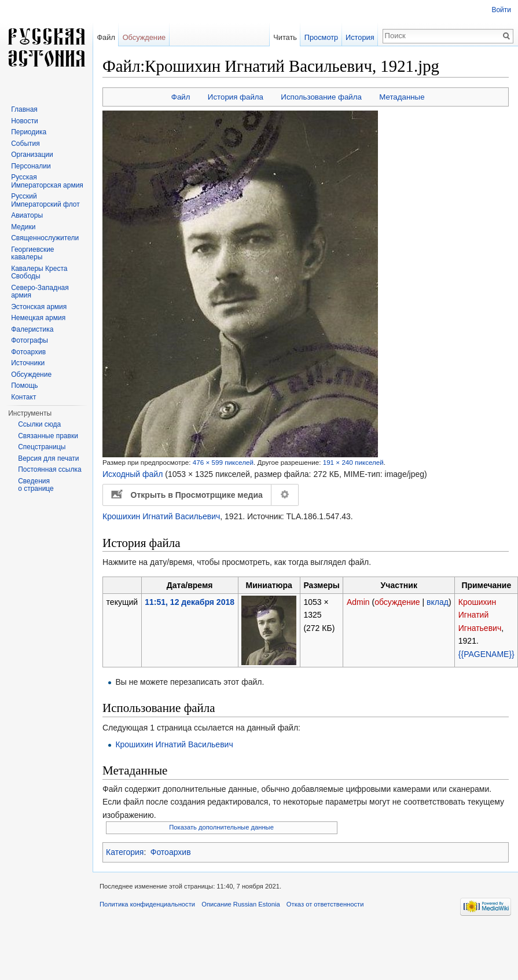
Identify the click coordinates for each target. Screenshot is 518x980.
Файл (181, 97)
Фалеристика (32, 329)
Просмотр (321, 37)
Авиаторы (27, 215)
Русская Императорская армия (47, 181)
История (360, 37)
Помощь (24, 386)
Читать (285, 37)
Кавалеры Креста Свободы (39, 273)
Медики (23, 227)
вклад (438, 602)
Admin (358, 602)
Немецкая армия (38, 318)
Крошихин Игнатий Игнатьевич (480, 615)
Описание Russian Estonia (240, 904)
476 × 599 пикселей (223, 462)
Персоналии (31, 166)
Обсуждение (144, 37)
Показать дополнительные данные (221, 827)
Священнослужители (45, 238)
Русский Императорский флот (45, 200)
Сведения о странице (36, 485)
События (25, 144)
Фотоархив (171, 852)
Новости (24, 121)
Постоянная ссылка (49, 469)
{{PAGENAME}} (486, 654)
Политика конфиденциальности (147, 904)
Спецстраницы (42, 447)
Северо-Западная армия (40, 292)
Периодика (29, 132)
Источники (28, 363)
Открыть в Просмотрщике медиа (197, 495)
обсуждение (397, 602)
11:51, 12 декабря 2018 (190, 602)
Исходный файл (133, 474)
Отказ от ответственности (325, 904)
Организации (32, 155)
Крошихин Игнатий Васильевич (161, 516)
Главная (24, 109)
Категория (125, 852)
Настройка (285, 495)
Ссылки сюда (39, 424)
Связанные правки (48, 436)
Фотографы (30, 340)
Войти (501, 10)
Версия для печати (48, 458)
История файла (236, 97)
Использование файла (321, 97)
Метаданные (402, 97)
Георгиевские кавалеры (32, 254)
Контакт (23, 397)
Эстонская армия (39, 307)
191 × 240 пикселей (353, 462)
